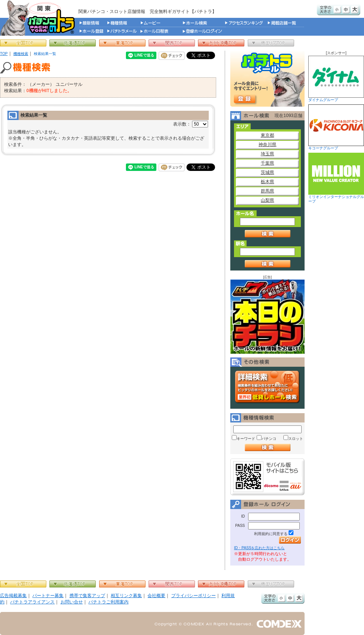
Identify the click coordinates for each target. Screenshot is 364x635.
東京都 (267, 135)
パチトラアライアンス (32, 602)
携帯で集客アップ (87, 596)
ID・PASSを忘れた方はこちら (259, 548)
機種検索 (21, 54)
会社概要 (156, 596)
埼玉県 (267, 154)
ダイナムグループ (336, 79)
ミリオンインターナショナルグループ (336, 178)
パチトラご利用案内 (108, 602)
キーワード (246, 439)
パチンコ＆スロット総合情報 (39, 18)
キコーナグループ (336, 127)
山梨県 (267, 200)
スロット (296, 439)
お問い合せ (72, 602)
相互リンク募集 (126, 596)
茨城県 (267, 172)
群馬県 (267, 191)
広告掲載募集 (13, 596)
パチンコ (269, 439)
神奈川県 (267, 145)
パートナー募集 (48, 596)
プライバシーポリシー (194, 596)
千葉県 (267, 163)
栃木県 (267, 182)
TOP (4, 54)
